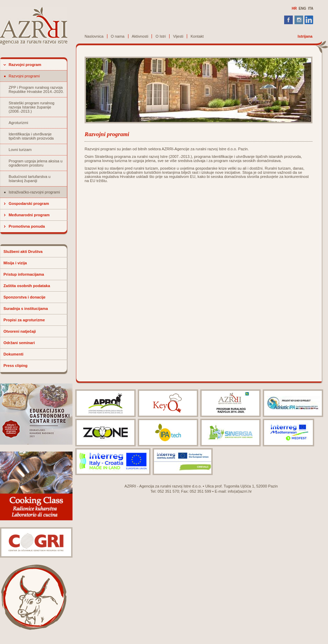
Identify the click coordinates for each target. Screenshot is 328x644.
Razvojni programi (24, 76)
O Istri (161, 36)
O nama (118, 36)
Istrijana (305, 36)
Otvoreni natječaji (20, 331)
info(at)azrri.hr (240, 491)
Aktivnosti (140, 36)
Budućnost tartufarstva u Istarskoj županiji (30, 179)
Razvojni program (25, 65)
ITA (311, 8)
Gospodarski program (29, 203)
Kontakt (197, 36)
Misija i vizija (15, 263)
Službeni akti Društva (23, 252)
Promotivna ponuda (27, 226)
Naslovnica (94, 36)
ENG (302, 8)
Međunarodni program (29, 215)
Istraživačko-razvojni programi (34, 192)
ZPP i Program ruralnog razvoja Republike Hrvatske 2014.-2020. (36, 89)
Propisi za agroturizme (24, 320)
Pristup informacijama (24, 274)
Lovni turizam (20, 150)
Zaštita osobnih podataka (27, 286)
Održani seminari (19, 343)
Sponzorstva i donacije (25, 297)
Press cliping (16, 366)
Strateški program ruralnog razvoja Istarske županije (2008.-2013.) (31, 107)
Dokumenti (13, 354)
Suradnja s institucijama (26, 309)
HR (294, 8)
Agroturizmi (18, 123)
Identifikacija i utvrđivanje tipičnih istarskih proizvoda (31, 136)
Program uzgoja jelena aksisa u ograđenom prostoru (36, 163)
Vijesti (178, 36)
